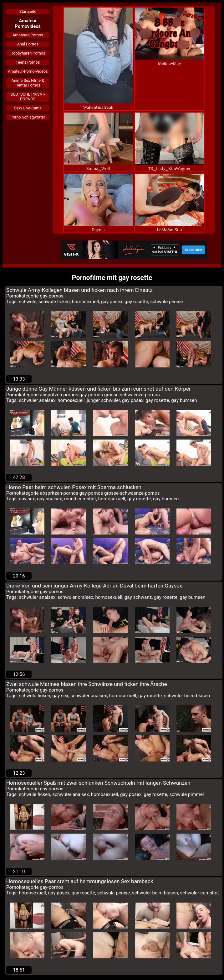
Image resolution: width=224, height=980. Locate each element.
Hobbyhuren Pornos (28, 53)
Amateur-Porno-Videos (28, 71)
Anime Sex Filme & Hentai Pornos (28, 83)
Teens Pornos (28, 62)
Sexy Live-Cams (28, 108)
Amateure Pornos (28, 35)
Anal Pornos (28, 44)
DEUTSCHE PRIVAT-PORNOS (28, 97)
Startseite (28, 11)
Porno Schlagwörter (28, 117)
